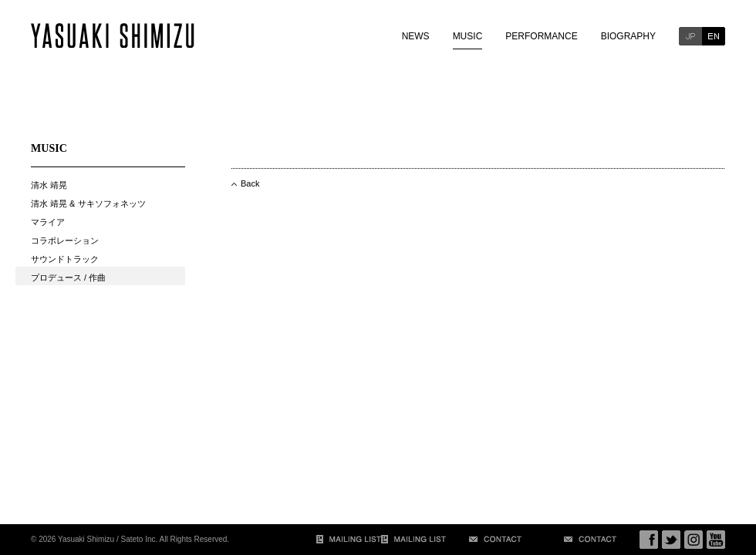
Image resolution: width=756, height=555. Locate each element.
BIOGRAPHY (628, 36)
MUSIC (468, 36)
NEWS (416, 36)
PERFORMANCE (541, 36)
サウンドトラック (65, 259)
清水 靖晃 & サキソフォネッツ (88, 203)
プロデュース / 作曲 (68, 277)
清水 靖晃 (49, 185)
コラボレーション (65, 240)
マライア (48, 222)
